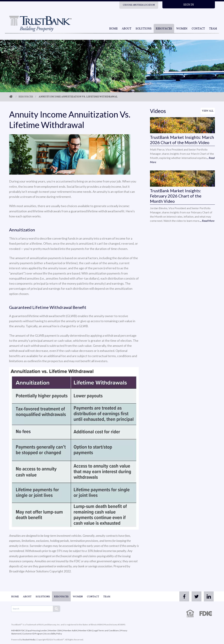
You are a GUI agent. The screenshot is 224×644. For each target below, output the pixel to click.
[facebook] (180, 597)
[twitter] (194, 597)
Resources (164, 29)
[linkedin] (208, 597)
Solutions (144, 29)
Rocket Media (29, 640)
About (127, 29)
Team (213, 29)
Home (113, 29)
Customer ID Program (33, 634)
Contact (198, 29)
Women (182, 29)
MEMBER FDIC (18, 630)
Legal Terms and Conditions (106, 630)
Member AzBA (70, 630)
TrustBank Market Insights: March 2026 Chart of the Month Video (182, 140)
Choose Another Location (139, 5)
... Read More (207, 221)
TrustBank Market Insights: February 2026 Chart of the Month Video (176, 196)
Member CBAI (55, 630)
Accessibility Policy (53, 634)
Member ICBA (85, 630)
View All (208, 111)
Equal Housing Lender (37, 630)
